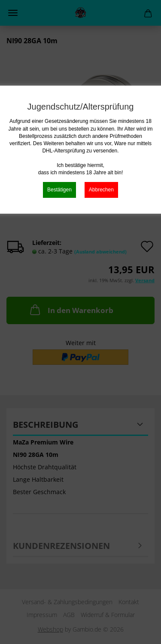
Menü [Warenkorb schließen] (13, 13)
